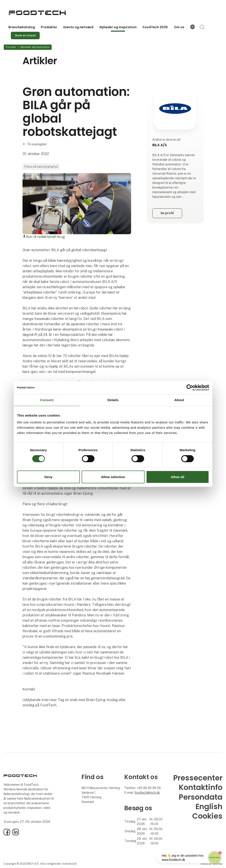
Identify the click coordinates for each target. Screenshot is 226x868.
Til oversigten (37, 144)
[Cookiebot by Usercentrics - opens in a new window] (190, 388)
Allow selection (113, 477)
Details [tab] (113, 400)
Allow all (178, 477)
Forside (11, 47)
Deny (48, 477)
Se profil (167, 213)
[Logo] (37, 13)
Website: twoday (211, 864)
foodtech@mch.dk (147, 793)
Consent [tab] (47, 400)
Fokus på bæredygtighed (41, 167)
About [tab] (179, 400)
